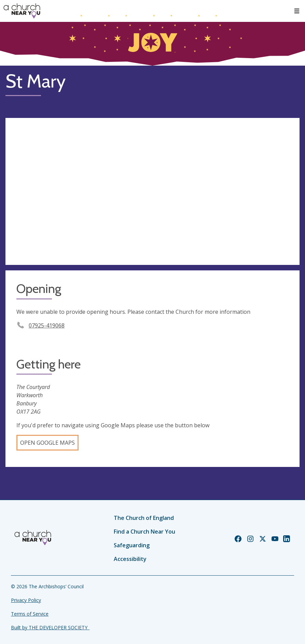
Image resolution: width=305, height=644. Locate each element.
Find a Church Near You (144, 532)
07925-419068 (47, 325)
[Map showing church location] (152, 192)
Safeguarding (132, 545)
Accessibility (130, 559)
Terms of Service (30, 614)
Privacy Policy (26, 600)
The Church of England (144, 518)
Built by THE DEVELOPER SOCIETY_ (50, 627)
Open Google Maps (47, 443)
